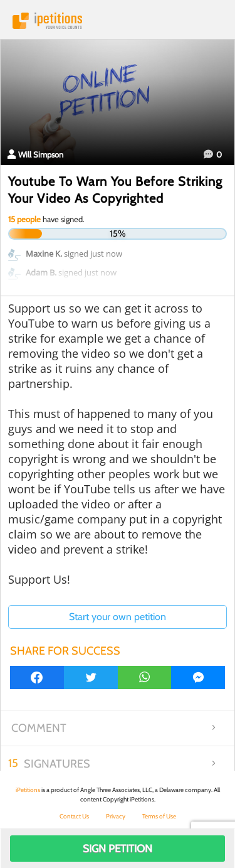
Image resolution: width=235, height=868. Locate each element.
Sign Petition (118, 849)
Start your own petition (118, 617)
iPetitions (118, 21)
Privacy (116, 816)
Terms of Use (159, 816)
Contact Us (74, 816)
